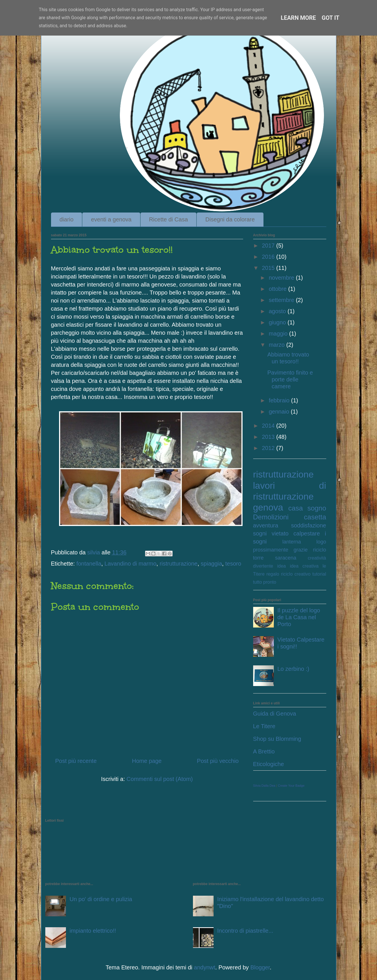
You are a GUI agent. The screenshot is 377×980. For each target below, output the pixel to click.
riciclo (319, 550)
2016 (269, 257)
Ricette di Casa (169, 219)
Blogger (260, 967)
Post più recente (76, 761)
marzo (277, 345)
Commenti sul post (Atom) (160, 779)
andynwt (205, 967)
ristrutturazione (179, 564)
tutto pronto (265, 582)
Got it (331, 18)
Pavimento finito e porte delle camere (290, 379)
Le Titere (264, 726)
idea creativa (304, 566)
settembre (282, 300)
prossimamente (271, 550)
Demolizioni (271, 517)
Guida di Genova (275, 714)
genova (268, 507)
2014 (269, 426)
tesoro (233, 564)
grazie (301, 550)
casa (296, 508)
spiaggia (211, 564)
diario (67, 219)
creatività (317, 558)
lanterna (292, 542)
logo (321, 542)
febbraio (280, 400)
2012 (269, 448)
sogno (317, 508)
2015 (269, 268)
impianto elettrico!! (93, 931)
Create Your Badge (291, 786)
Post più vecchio (218, 761)
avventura (266, 525)
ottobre (278, 289)
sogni (260, 533)
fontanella (89, 564)
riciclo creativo (296, 574)
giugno (278, 322)
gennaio (280, 412)
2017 (269, 246)
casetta (315, 517)
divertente (263, 566)
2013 (269, 437)
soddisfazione (308, 525)
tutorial (319, 574)
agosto (278, 311)
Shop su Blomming (277, 739)
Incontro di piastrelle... (245, 931)
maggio (279, 334)
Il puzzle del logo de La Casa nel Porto (299, 617)
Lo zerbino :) (293, 669)
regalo (273, 574)
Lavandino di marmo (130, 564)
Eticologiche (269, 764)
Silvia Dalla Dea (264, 786)
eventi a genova (111, 219)
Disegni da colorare (230, 219)
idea (282, 566)
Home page (147, 761)
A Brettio (264, 751)
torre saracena (275, 558)
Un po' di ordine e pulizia (101, 899)
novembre (282, 278)
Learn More (298, 18)
